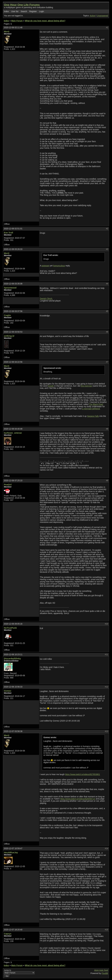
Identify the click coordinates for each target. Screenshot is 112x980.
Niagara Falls (93, 416)
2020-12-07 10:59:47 (13, 848)
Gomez (8, 691)
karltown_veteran (13, 433)
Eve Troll (8, 233)
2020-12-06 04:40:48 (13, 429)
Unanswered (102, 16)
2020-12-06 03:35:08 (13, 284)
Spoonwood (10, 288)
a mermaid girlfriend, (91, 409)
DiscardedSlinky (12, 658)
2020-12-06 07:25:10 (13, 481)
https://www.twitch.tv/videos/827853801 (82, 774)
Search (24, 11)
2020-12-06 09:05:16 (13, 624)
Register (33, 11)
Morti (7, 31)
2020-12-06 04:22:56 (13, 362)
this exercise (86, 386)
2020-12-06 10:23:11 (13, 655)
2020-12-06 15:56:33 (13, 687)
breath (51, 386)
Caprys (8, 934)
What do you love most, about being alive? (45, 21)
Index (6, 11)
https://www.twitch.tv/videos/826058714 (78, 799)
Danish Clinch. (46, 299)
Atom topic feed (101, 970)
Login (42, 11)
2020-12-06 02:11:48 (13, 28)
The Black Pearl (96, 404)
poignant (45, 266)
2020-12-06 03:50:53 (13, 332)
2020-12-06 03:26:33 (13, 249)
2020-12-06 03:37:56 (13, 311)
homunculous (59, 266)
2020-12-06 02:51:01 (13, 229)
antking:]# (9, 336)
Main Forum (17, 21)
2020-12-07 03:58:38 (13, 731)
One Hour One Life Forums (22, 5)
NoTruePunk (10, 628)
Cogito (7, 315)
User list (15, 11)
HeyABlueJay (11, 852)
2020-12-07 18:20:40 (13, 930)
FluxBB (105, 973)
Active (92, 16)
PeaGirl (8, 485)
